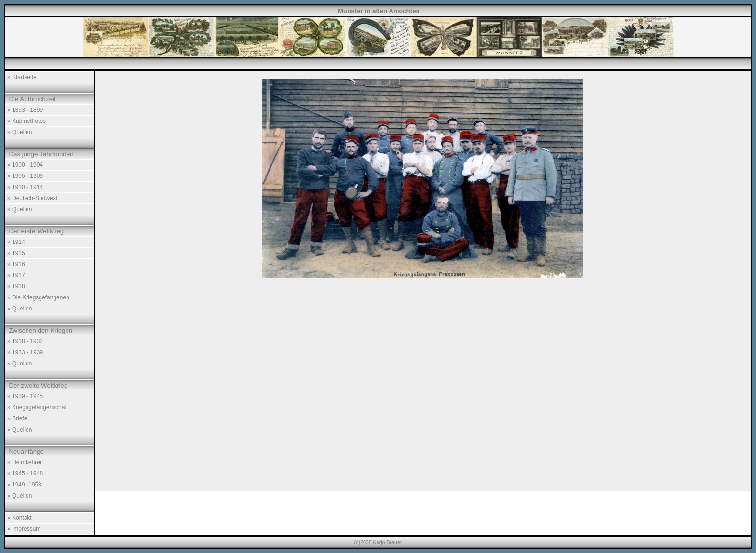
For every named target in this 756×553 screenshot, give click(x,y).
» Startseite (22, 77)
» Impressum (24, 529)
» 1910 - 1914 (25, 187)
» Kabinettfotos (27, 121)
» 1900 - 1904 (25, 165)
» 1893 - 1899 (25, 110)
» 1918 (16, 286)
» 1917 (16, 275)
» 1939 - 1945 (25, 396)
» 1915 (16, 253)
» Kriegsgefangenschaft (38, 407)
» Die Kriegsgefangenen (38, 297)
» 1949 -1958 (24, 485)
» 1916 (16, 264)
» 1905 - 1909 (25, 176)
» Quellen (20, 132)
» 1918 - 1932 (25, 341)
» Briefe (17, 418)
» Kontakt (20, 518)
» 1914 (16, 242)
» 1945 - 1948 (25, 473)
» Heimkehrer (25, 462)
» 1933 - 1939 (25, 352)
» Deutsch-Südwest (32, 198)
